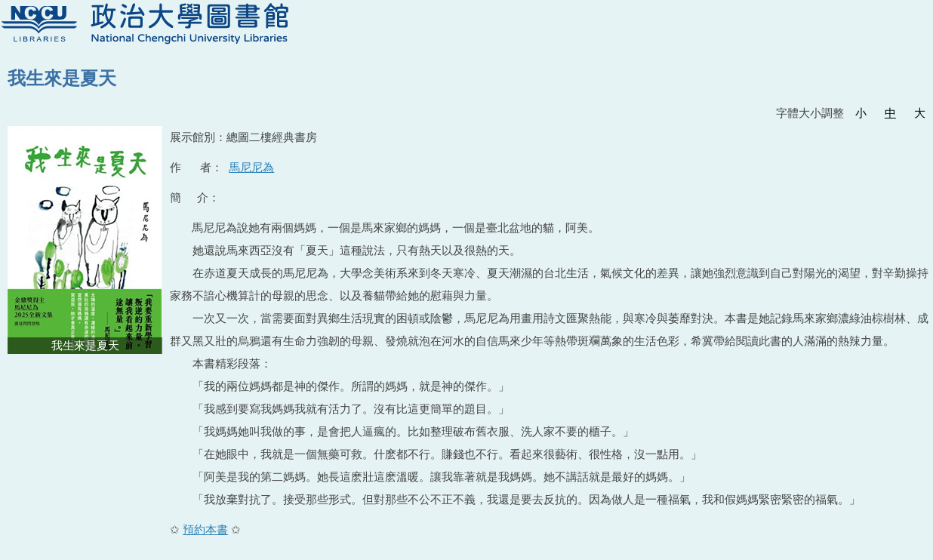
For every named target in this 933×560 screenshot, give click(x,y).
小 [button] (861, 113)
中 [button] (890, 113)
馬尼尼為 (251, 167)
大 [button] (920, 113)
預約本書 (205, 529)
